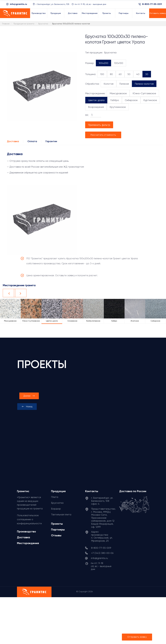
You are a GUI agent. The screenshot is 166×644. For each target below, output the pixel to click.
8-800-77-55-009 (152, 4)
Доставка (13, 141)
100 (102, 74)
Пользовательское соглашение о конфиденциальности (29, 519)
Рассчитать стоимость (103, 135)
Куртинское (150, 100)
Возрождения (96, 107)
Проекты (57, 524)
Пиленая (124, 84)
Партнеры (58, 530)
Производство (26, 531)
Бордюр (56, 509)
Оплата (32, 141)
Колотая (109, 84)
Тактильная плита (61, 514)
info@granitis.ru (18, 4)
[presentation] (27, 407)
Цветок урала (96, 100)
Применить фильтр (99, 125)
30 (147, 74)
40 (138, 74)
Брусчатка (57, 503)
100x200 (103, 63)
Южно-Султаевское (144, 93)
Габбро (115, 100)
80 (111, 74)
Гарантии (51, 141)
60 (120, 74)
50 (129, 74)
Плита (55, 497)
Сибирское (131, 100)
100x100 (119, 63)
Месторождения (28, 543)
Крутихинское (118, 107)
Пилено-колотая (144, 84)
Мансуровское (118, 93)
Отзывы (56, 535)
